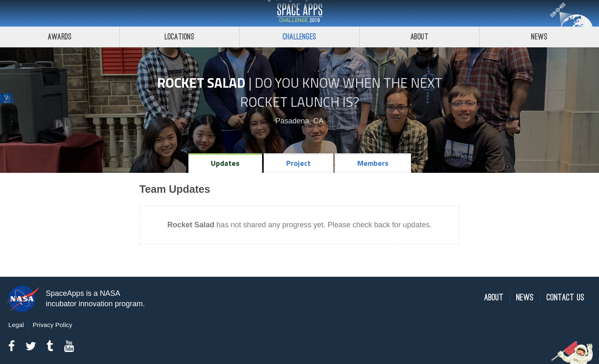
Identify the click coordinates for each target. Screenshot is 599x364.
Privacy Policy (52, 325)
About (420, 37)
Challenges (299, 37)
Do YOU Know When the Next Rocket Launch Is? (341, 92)
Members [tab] (373, 163)
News (525, 298)
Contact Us (566, 298)
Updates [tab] (225, 163)
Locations (180, 37)
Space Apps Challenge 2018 (299, 13)
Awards (60, 37)
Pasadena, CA (299, 121)
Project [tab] (298, 163)
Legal (16, 325)
